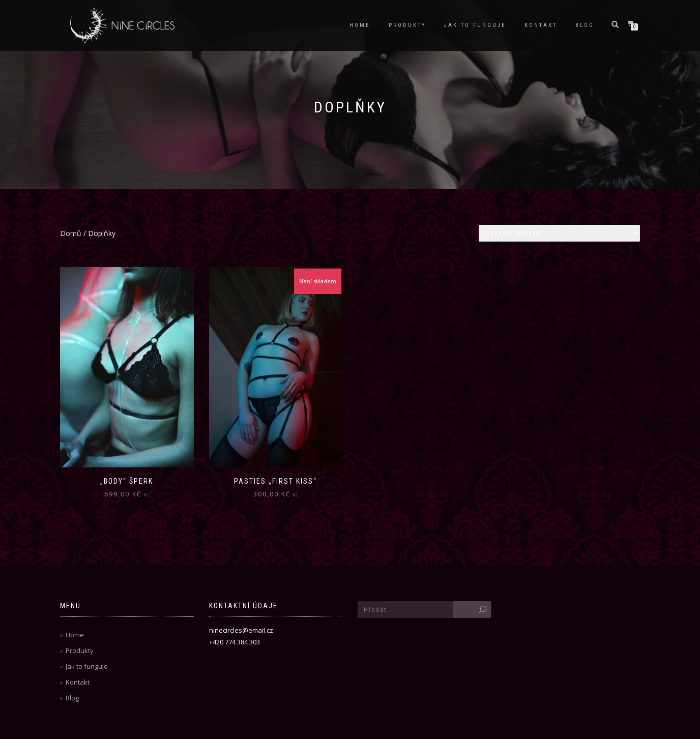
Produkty (407, 25)
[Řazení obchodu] (559, 233)
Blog (585, 25)
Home (360, 25)
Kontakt (541, 25)
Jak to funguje (475, 25)
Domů (71, 233)
